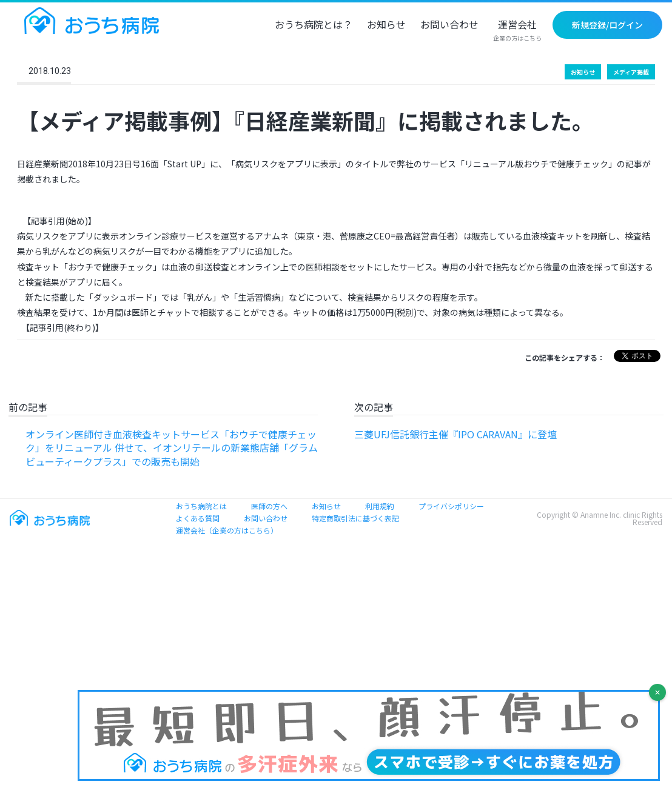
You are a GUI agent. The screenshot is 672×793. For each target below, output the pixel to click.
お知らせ (386, 25)
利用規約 (380, 506)
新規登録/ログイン (607, 25)
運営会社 (517, 31)
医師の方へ (269, 506)
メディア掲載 (631, 72)
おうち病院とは (201, 506)
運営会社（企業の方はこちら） (227, 530)
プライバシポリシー (451, 506)
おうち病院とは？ (314, 25)
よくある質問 (198, 518)
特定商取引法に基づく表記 (355, 518)
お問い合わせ (449, 25)
